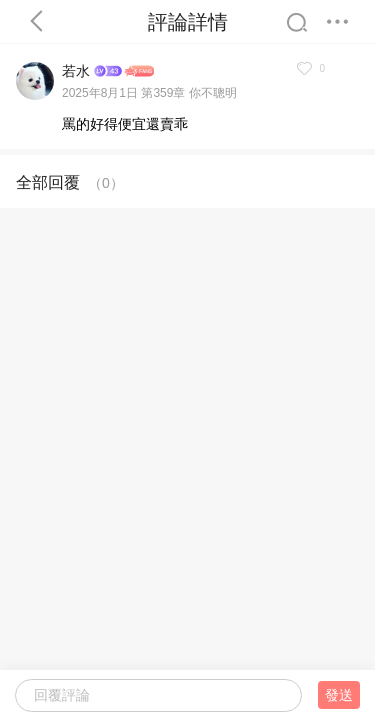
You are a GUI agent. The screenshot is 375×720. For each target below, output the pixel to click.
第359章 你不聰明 (188, 93)
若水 (76, 71)
